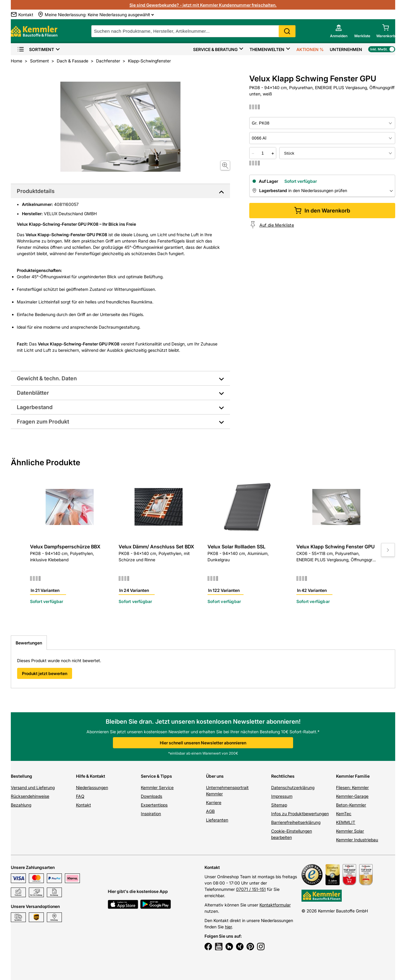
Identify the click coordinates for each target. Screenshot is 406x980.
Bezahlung (21, 805)
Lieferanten (217, 820)
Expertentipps (154, 805)
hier (228, 927)
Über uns (215, 776)
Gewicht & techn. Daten (47, 378)
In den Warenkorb (322, 211)
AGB (210, 811)
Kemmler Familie (353, 776)
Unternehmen (346, 49)
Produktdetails (36, 191)
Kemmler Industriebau (357, 840)
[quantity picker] (263, 153)
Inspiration (151, 814)
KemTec (344, 814)
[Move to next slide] (388, 550)
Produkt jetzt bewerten (45, 673)
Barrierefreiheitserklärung (296, 822)
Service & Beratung (215, 49)
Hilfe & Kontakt (91, 776)
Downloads (151, 796)
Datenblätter (33, 393)
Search (287, 31)
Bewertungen (29, 643)
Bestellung (21, 776)
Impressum (282, 796)
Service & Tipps (156, 776)
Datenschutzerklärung (293, 787)
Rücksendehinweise (30, 796)
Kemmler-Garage (352, 796)
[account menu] (339, 31)
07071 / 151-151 (251, 889)
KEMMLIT (346, 822)
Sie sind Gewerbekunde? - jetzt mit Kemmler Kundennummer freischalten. (203, 5)
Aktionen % (310, 49)
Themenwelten (267, 49)
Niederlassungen (92, 787)
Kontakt (83, 805)
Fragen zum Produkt (43, 422)
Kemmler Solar (350, 831)
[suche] (193, 31)
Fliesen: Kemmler (352, 787)
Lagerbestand (35, 407)
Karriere (214, 802)
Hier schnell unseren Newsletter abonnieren (203, 743)
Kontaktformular (275, 905)
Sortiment (36, 49)
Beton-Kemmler (351, 805)
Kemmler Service (157, 787)
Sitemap (279, 805)
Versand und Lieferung (33, 787)
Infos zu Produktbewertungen (300, 814)
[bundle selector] (337, 153)
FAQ (80, 796)
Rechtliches (283, 776)
